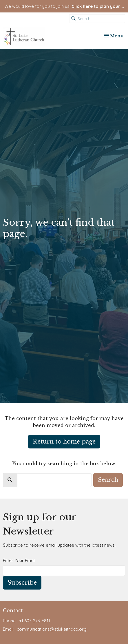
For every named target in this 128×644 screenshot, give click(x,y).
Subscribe (22, 583)
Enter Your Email (19, 560)
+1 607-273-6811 (35, 621)
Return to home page (64, 442)
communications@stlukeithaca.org (52, 629)
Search (108, 480)
